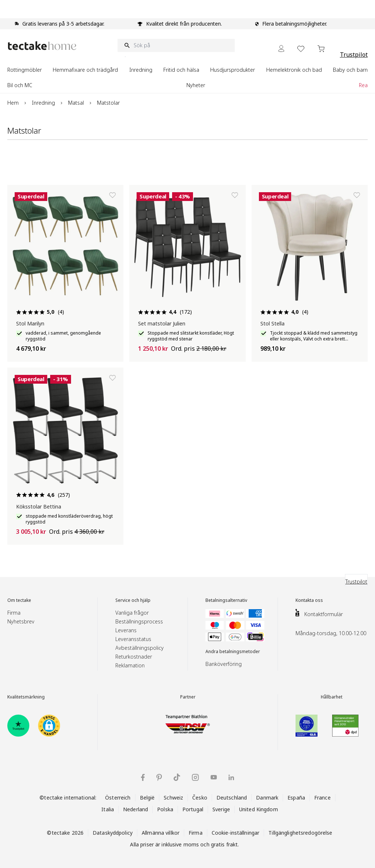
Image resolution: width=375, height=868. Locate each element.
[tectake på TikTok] (177, 777)
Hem (13, 103)
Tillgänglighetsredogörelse (300, 833)
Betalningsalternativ (226, 600)
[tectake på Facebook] (143, 777)
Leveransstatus (133, 639)
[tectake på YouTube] (214, 777)
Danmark (267, 798)
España (296, 798)
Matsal (76, 103)
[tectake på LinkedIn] (231, 777)
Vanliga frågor (132, 613)
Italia (108, 809)
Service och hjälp (133, 600)
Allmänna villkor (161, 833)
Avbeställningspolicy (140, 648)
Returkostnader (134, 657)
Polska (165, 809)
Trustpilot (354, 55)
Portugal (193, 809)
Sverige (221, 809)
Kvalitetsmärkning (26, 697)
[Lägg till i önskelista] (112, 195)
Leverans (126, 630)
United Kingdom (259, 809)
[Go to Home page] (42, 46)
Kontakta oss (309, 600)
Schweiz (173, 798)
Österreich (118, 798)
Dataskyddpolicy (113, 833)
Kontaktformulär (324, 614)
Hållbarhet (332, 697)
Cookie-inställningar (236, 833)
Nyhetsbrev (21, 621)
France (322, 798)
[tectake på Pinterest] (159, 778)
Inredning (43, 103)
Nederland (135, 809)
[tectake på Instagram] (195, 777)
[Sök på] (176, 45)
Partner (188, 697)
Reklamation (130, 665)
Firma (14, 613)
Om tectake (19, 600)
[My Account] (281, 49)
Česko (200, 798)
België (147, 798)
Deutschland (232, 798)
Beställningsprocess (139, 621)
